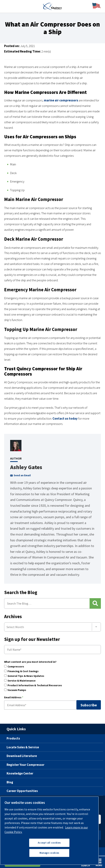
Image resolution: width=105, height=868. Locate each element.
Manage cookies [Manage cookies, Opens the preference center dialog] (49, 853)
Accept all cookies (49, 843)
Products (13, 738)
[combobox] (52, 627)
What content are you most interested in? (30, 662)
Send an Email (20, 475)
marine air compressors (61, 100)
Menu (99, 862)
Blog (10, 782)
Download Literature (22, 756)
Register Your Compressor (25, 765)
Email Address (14, 698)
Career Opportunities (22, 791)
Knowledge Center (20, 773)
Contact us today (65, 418)
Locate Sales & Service (23, 747)
